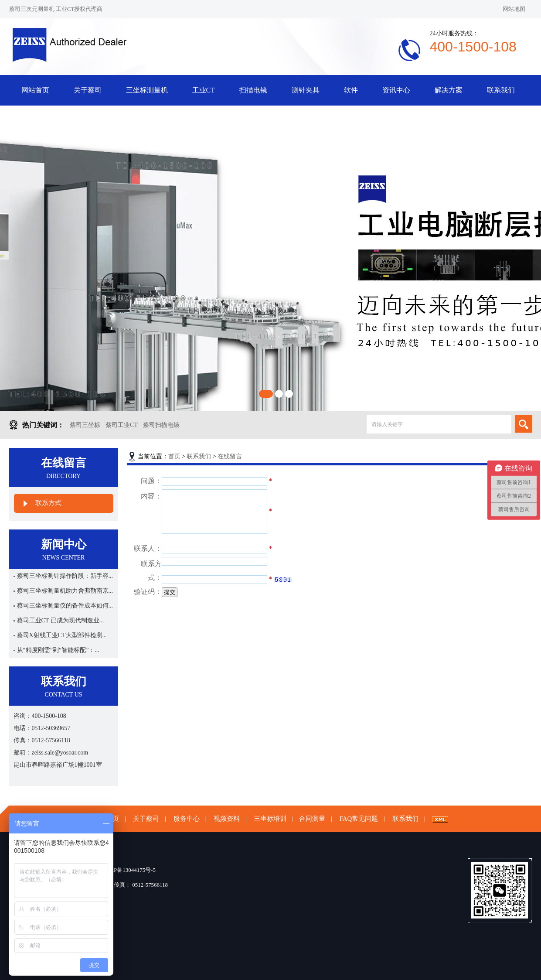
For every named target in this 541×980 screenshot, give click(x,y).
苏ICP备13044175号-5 (129, 870)
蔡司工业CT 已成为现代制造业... (61, 620)
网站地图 (514, 9)
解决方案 (449, 90)
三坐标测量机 (147, 90)
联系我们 (501, 90)
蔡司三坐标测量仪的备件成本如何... (65, 606)
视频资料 (227, 819)
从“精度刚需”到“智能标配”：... (58, 650)
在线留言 (230, 456)
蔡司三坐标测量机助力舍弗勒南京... (65, 591)
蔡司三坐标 (85, 425)
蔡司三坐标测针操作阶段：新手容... (65, 576)
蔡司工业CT (122, 425)
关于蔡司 (88, 90)
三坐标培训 (270, 819)
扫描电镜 (253, 90)
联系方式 (48, 503)
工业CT (204, 90)
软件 (351, 90)
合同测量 (312, 819)
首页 (174, 456)
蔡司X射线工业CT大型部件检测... (62, 635)
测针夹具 (306, 90)
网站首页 (35, 90)
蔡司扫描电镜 (161, 425)
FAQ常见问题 (359, 819)
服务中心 (187, 819)
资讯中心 (396, 90)
